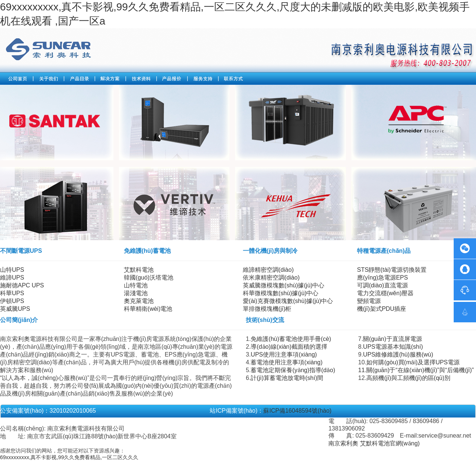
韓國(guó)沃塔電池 (149, 278)
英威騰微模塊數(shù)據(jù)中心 (284, 285)
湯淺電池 (136, 293)
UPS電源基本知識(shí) (393, 347)
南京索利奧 (343, 443)
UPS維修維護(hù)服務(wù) (398, 354)
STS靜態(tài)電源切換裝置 (392, 270)
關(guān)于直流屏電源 (392, 339)
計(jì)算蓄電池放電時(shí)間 (287, 378)
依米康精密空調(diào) (271, 278)
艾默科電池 (139, 270)
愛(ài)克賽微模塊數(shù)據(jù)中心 (288, 301)
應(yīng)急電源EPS (382, 278)
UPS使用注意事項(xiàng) (284, 354)
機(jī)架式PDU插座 (382, 309)
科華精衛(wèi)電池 (148, 309)
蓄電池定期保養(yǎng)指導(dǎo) (293, 370)
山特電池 (136, 285)
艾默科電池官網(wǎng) (390, 443)
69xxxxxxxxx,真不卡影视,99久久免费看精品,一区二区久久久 (69, 457)
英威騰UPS (15, 309)
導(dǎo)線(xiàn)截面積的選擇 (289, 347)
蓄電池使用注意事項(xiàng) (287, 362)
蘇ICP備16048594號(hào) (297, 411)
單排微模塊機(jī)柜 (267, 309)
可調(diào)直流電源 (382, 285)
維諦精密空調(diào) (268, 270)
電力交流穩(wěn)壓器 (385, 293)
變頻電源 (369, 301)
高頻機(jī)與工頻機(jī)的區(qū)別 (408, 378)
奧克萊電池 (139, 301)
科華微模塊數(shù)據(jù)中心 (281, 293)
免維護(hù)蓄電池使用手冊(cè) (291, 339)
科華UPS (12, 293)
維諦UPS (12, 278)
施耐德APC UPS (22, 285)
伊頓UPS (12, 301)
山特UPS (12, 270)
